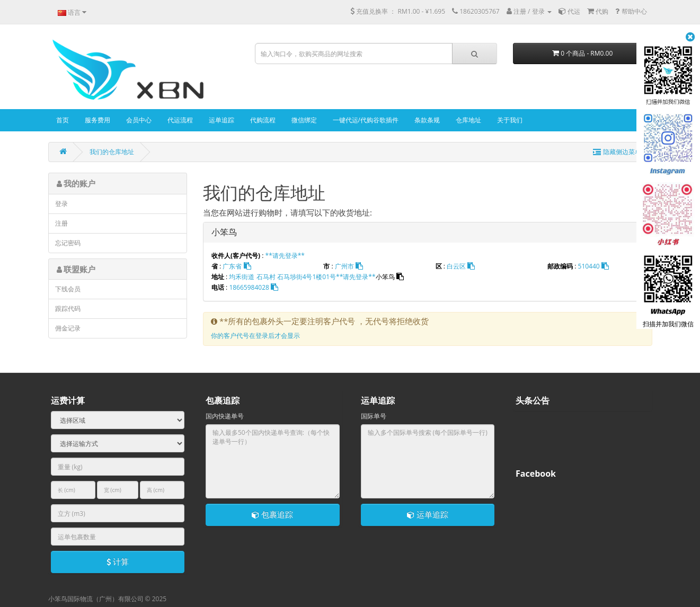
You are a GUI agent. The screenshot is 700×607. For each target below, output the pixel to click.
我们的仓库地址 (112, 152)
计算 (118, 561)
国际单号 (374, 416)
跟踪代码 (68, 309)
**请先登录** (285, 256)
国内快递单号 (225, 416)
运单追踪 (428, 514)
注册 (61, 223)
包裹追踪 (272, 514)
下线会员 (68, 289)
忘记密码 (68, 243)
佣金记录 (68, 328)
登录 (61, 204)
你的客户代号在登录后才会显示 (255, 336)
